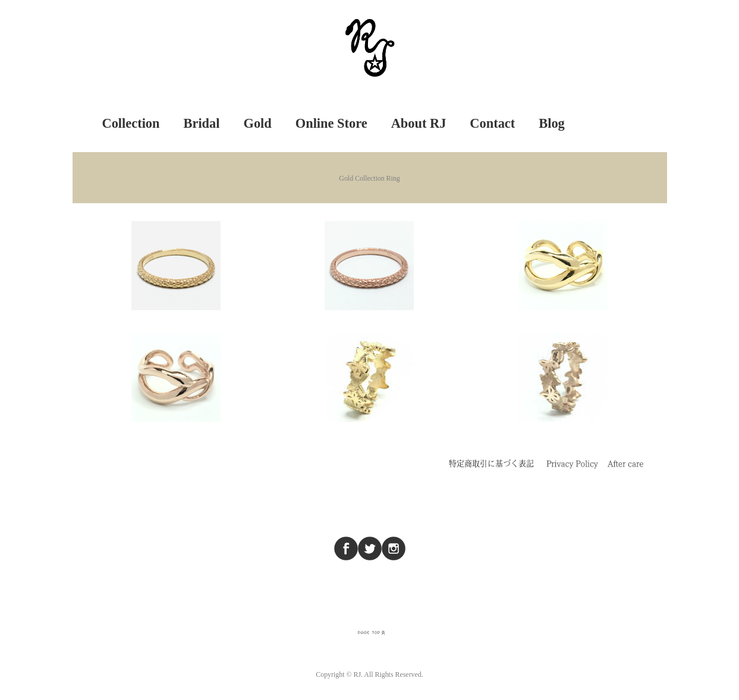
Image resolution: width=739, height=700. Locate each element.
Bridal (202, 123)
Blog (552, 123)
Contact (492, 123)
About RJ (419, 123)
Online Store (331, 123)
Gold (257, 123)
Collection (131, 123)
